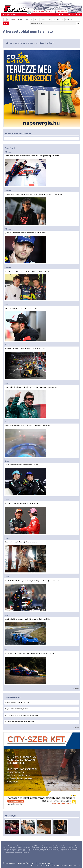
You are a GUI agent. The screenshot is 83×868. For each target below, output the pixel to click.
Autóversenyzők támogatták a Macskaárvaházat (22, 715)
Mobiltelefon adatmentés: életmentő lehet (20, 722)
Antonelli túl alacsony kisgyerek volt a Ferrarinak (26, 518)
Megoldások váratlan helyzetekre (17, 709)
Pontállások (50, 12)
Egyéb (49, 20)
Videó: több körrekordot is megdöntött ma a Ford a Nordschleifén (28, 632)
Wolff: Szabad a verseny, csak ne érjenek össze (26, 480)
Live (62, 20)
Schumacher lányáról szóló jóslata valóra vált (26, 557)
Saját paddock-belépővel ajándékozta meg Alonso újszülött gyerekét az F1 (31, 402)
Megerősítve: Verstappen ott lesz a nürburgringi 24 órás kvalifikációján (29, 668)
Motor (20, 20)
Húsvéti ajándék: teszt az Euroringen (18, 702)
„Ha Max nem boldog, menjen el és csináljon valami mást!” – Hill (27, 247)
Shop (6, 23)
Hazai (37, 20)
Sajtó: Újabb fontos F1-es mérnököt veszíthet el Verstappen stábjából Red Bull (32, 170)
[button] (79, 15)
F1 (5, 20)
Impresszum (35, 865)
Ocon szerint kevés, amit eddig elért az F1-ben (26, 324)
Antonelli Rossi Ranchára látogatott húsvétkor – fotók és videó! (27, 285)
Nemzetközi (28, 20)
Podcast (56, 20)
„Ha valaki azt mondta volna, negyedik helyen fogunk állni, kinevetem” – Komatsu (33, 209)
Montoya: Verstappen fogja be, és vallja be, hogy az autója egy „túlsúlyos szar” (33, 595)
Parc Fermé (10, 148)
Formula (11, 20)
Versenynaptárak (62, 12)
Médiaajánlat (45, 865)
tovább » (76, 688)
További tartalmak (13, 697)
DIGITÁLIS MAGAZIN (39, 12)
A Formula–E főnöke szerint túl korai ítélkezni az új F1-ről (26, 363)
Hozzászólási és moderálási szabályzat (65, 865)
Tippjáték (69, 20)
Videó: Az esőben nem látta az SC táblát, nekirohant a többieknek (28, 441)
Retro (43, 20)
